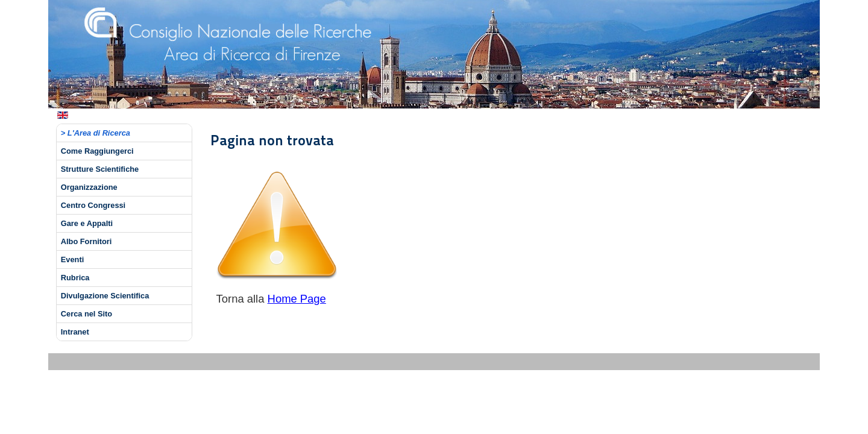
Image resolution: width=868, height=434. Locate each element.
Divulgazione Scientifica (105, 296)
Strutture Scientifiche (100, 169)
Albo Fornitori (86, 241)
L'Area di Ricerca (99, 133)
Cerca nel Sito (86, 314)
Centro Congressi (93, 205)
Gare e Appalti (87, 223)
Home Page (297, 299)
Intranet (75, 332)
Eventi (72, 259)
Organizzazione (89, 187)
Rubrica (75, 278)
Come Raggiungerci (97, 151)
